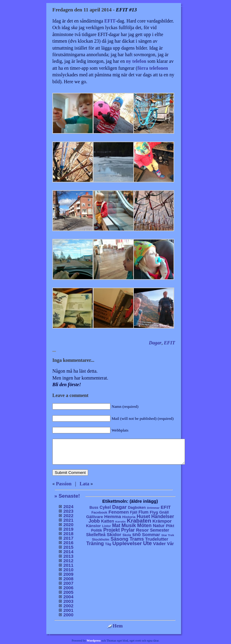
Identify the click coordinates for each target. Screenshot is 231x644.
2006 (68, 588)
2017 (68, 538)
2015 (68, 547)
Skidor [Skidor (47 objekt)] (114, 534)
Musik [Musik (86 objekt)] (129, 525)
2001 (68, 610)
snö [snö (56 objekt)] (136, 534)
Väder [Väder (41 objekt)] (159, 543)
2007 (68, 583)
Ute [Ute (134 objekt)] (148, 543)
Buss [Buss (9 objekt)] (94, 508)
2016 (68, 543)
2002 (68, 606)
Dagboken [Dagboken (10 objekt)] (137, 508)
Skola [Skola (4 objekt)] (127, 535)
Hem (115, 626)
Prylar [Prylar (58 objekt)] (128, 530)
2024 (68, 507)
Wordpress (94, 641)
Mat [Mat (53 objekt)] (116, 525)
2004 (68, 597)
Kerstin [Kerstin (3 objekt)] (120, 522)
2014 (68, 552)
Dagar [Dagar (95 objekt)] (120, 507)
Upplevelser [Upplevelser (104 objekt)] (127, 543)
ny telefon (136, 61)
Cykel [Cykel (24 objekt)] (105, 507)
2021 (68, 520)
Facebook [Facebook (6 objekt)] (99, 512)
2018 (68, 534)
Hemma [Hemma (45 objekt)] (113, 516)
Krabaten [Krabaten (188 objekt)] (139, 521)
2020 (68, 525)
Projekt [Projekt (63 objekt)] (111, 530)
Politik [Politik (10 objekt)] (97, 530)
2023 (68, 511)
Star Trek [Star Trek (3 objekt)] (168, 535)
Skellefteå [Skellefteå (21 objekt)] (96, 535)
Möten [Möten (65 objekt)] (144, 525)
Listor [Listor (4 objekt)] (106, 526)
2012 (68, 561)
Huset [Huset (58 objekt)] (143, 516)
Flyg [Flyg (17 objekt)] (154, 512)
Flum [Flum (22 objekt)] (144, 512)
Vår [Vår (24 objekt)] (170, 544)
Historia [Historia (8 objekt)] (129, 517)
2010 (68, 570)
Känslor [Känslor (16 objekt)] (93, 526)
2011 (68, 565)
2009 (68, 574)
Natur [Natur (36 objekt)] (159, 525)
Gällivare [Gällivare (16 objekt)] (94, 517)
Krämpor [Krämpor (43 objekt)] (162, 521)
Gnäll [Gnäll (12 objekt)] (164, 512)
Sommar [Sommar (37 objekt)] (151, 534)
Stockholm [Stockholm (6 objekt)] (101, 539)
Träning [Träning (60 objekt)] (95, 543)
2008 (68, 579)
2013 (68, 556)
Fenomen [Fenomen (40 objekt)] (119, 512)
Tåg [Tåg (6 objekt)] (108, 544)
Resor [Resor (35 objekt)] (142, 530)
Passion (64, 484)
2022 (68, 516)
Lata (85, 484)
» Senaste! (67, 496)
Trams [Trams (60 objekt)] (137, 539)
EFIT (110, 21)
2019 (68, 529)
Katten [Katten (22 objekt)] (108, 521)
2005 (68, 592)
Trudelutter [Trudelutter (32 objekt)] (157, 539)
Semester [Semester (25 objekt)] (160, 530)
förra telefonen (153, 68)
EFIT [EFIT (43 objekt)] (166, 507)
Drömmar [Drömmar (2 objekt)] (153, 508)
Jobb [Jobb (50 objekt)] (94, 521)
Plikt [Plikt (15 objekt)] (170, 526)
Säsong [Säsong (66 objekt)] (120, 539)
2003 (68, 601)
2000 (68, 615)
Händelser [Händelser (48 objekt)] (163, 516)
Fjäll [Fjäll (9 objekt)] (134, 512)
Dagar (155, 343)
